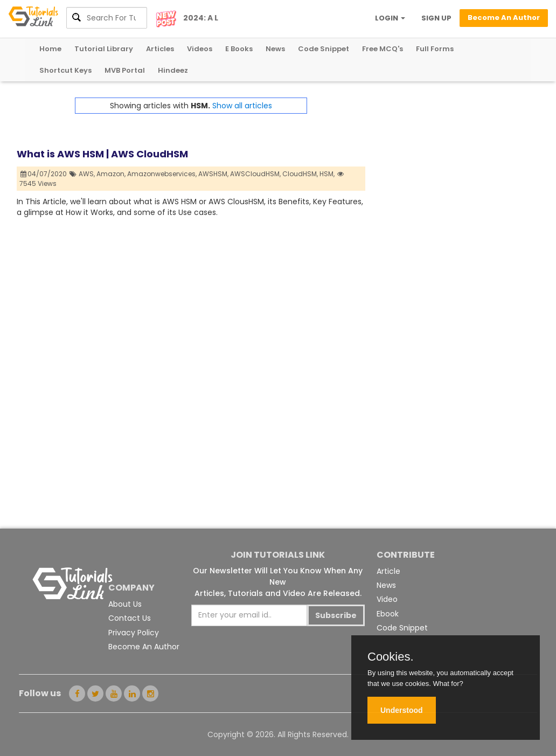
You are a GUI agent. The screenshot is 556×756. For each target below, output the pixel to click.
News (275, 49)
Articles (160, 49)
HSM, (327, 174)
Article (388, 571)
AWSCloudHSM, (255, 174)
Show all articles (242, 106)
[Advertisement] (452, 165)
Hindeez (173, 70)
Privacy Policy (134, 633)
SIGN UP (436, 18)
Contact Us (130, 618)
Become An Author (144, 647)
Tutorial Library (104, 49)
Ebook (388, 614)
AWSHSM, (213, 174)
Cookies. (391, 657)
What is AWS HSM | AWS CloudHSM (102, 154)
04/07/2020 (44, 174)
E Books (239, 49)
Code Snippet (324, 49)
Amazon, (111, 174)
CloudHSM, (300, 174)
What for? (448, 684)
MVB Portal (125, 70)
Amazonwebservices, (162, 174)
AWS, (87, 174)
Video (387, 599)
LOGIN (390, 18)
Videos (200, 49)
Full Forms (435, 49)
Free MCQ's (383, 49)
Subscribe (336, 615)
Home (50, 49)
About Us (125, 604)
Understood (402, 710)
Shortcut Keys (65, 70)
